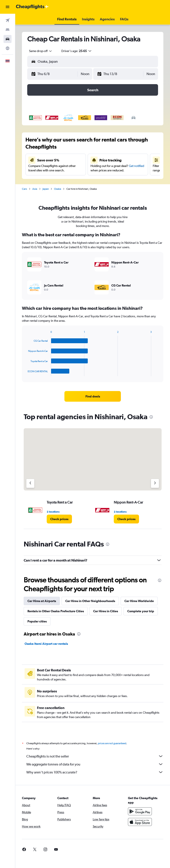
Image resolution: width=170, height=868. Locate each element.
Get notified (136, 166)
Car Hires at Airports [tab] (42, 601)
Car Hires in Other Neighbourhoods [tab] (90, 601)
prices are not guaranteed (112, 743)
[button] (8, 7)
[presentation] (151, 417)
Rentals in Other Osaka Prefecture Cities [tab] (56, 611)
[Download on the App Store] (140, 822)
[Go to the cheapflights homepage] (32, 7)
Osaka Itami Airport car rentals (46, 644)
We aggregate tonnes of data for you (95, 764)
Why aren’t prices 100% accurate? (95, 772)
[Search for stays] (8, 30)
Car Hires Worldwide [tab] (139, 601)
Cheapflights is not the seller (95, 756)
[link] (93, 396)
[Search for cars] (8, 39)
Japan (46, 189)
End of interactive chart (26, 373)
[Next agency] (155, 483)
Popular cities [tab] (37, 621)
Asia (35, 189)
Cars (24, 189)
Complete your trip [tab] (141, 611)
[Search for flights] (8, 20)
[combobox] (41, 51)
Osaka (58, 189)
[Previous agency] (30, 483)
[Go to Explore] (8, 48)
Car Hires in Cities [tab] (106, 611)
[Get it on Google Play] (140, 811)
